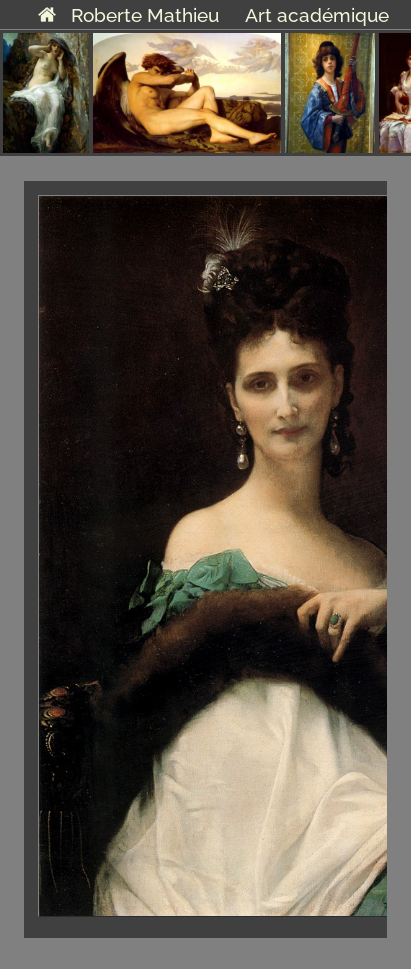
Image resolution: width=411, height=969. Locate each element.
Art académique (317, 15)
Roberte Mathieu (128, 15)
